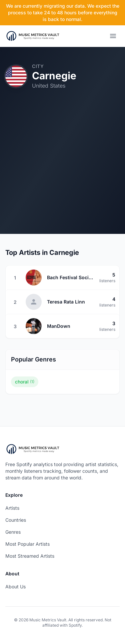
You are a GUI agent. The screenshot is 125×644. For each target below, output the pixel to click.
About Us (15, 587)
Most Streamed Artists (30, 556)
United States (49, 86)
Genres (13, 532)
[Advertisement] (62, 171)
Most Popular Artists (27, 544)
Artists (12, 508)
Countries (16, 520)
